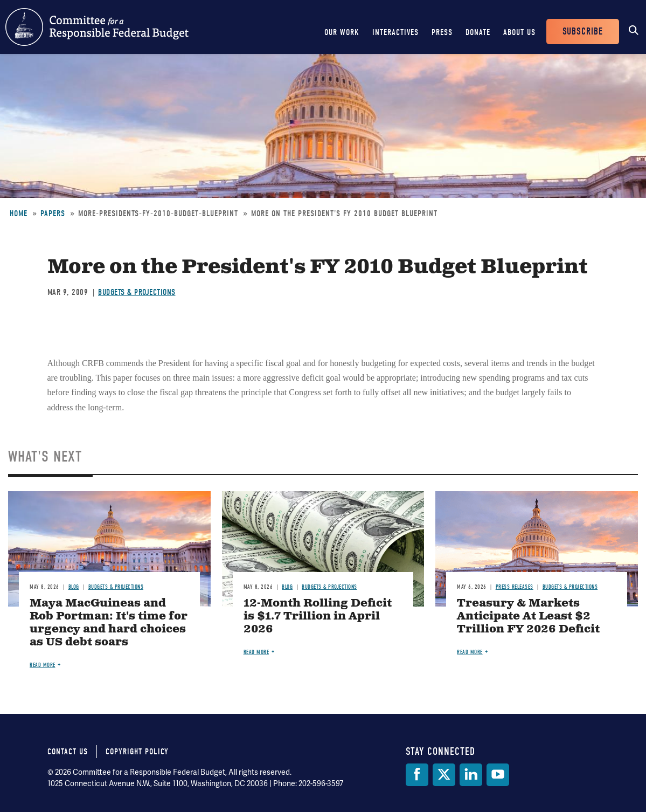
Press (442, 32)
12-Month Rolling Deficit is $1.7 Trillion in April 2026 (318, 617)
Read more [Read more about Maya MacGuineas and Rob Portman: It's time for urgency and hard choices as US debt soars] (43, 665)
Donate (478, 32)
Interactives (395, 32)
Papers (53, 214)
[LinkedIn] (471, 775)
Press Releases (515, 587)
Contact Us (68, 752)
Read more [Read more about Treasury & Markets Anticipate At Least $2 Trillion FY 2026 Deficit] (470, 652)
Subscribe (583, 32)
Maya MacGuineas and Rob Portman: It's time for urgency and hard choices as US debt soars (109, 623)
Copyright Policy (137, 752)
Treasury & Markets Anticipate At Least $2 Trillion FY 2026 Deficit (528, 617)
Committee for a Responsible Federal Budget (97, 27)
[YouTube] (498, 775)
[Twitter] (444, 775)
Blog (74, 587)
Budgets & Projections (137, 292)
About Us (519, 32)
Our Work (342, 32)
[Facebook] (417, 775)
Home (19, 214)
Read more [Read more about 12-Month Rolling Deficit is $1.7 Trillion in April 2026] (256, 652)
